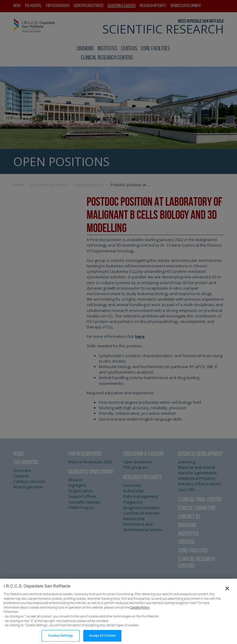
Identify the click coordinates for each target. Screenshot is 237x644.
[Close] (227, 592)
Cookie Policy (140, 611)
